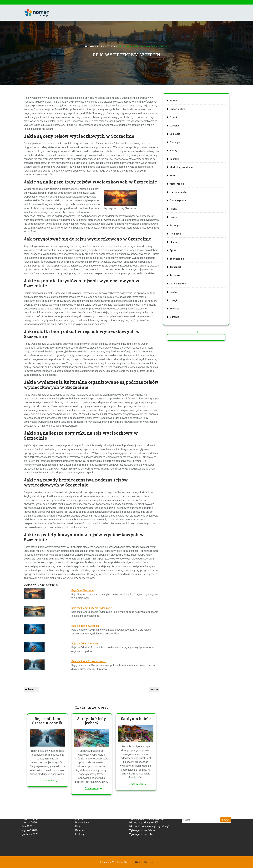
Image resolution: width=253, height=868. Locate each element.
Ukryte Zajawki (180, 277)
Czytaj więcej (47, 781)
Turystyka (106, 47)
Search (226, 806)
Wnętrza (176, 299)
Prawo (175, 216)
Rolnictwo (177, 231)
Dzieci (175, 125)
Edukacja (177, 140)
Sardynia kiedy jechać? (92, 721)
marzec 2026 (29, 809)
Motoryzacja (178, 185)
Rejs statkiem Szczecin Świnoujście (92, 608)
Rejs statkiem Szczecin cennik (89, 661)
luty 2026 (27, 813)
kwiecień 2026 (30, 805)
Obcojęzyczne (179, 201)
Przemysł (177, 223)
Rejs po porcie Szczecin (85, 626)
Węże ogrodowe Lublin (141, 821)
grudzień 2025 (30, 821)
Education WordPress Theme (126, 862)
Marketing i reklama (182, 170)
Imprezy (176, 163)
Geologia (177, 147)
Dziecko (176, 132)
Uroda (175, 284)
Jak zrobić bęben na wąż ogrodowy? (149, 813)
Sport (175, 246)
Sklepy (175, 239)
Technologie (178, 254)
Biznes (176, 110)
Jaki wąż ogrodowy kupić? (143, 809)
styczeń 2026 (30, 817)
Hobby (175, 155)
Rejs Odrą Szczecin (82, 590)
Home (90, 47)
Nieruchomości (180, 193)
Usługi (175, 292)
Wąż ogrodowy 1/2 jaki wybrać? (146, 805)
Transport (177, 261)
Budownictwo (179, 117)
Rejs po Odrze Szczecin (85, 644)
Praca (175, 208)
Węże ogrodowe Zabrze (142, 817)
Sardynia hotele (136, 719)
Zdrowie (176, 307)
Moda (175, 178)
